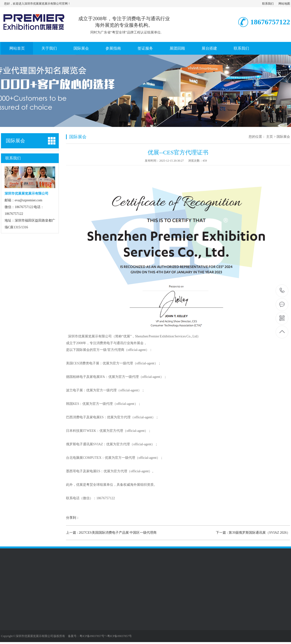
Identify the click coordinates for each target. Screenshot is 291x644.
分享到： (73, 518)
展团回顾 (177, 48)
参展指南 (113, 48)
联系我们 (268, 4)
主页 (270, 137)
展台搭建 (209, 48)
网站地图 (284, 4)
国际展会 (81, 48)
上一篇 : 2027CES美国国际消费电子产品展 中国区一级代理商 (111, 533)
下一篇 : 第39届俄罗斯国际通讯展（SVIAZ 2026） (253, 533)
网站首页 (17, 48)
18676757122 (282, 291)
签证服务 (145, 48)
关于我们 (49, 48)
